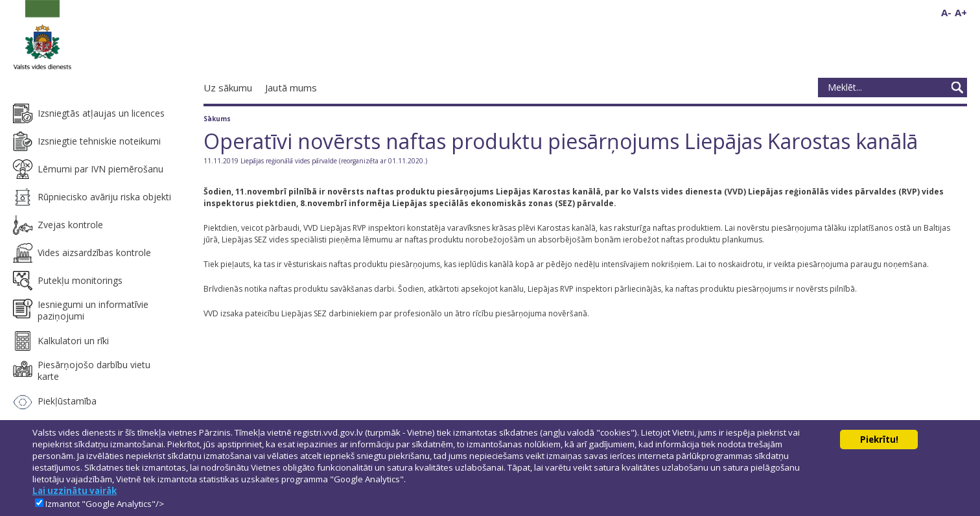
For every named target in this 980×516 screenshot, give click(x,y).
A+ (961, 12)
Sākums (217, 119)
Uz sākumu (228, 88)
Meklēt (957, 88)
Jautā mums (291, 88)
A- (946, 12)
